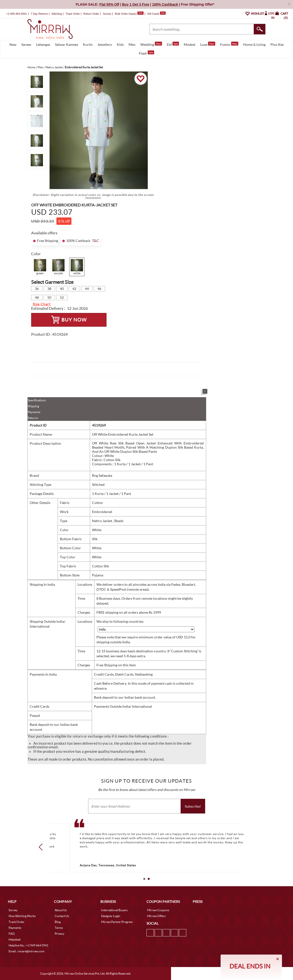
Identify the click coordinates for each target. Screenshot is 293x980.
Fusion (229, 44)
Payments (34, 412)
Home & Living (254, 44)
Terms (59, 928)
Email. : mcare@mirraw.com (27, 951)
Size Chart (42, 304)
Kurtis (88, 44)
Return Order (91, 14)
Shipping (33, 406)
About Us (61, 910)
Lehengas (43, 44)
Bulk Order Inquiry (126, 14)
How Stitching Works (22, 916)
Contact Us (62, 916)
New (13, 44)
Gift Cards (156, 14)
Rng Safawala (102, 475)
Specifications (37, 400)
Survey (107, 14)
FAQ (12, 934)
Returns (33, 418)
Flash (146, 53)
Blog (58, 922)
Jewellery (105, 44)
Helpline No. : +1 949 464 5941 (28, 945)
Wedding (151, 44)
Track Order (73, 14)
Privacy (60, 934)
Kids (120, 44)
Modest (190, 44)
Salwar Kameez (67, 44)
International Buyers (114, 910)
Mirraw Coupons (158, 910)
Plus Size (277, 44)
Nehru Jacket (102, 521)
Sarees (26, 44)
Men (132, 44)
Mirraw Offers (156, 916)
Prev (42, 847)
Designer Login (111, 916)
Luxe (208, 44)
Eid (173, 44)
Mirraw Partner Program (117, 922)
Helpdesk (15, 939)
